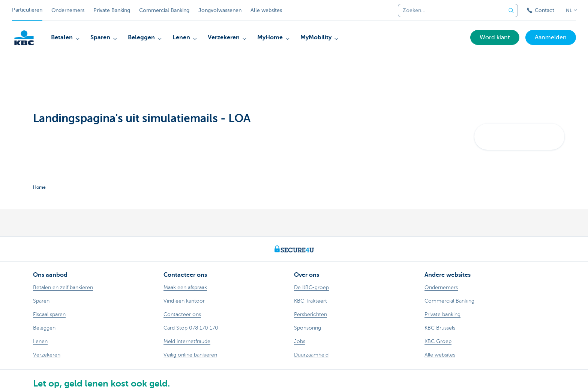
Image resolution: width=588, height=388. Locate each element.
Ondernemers (68, 10)
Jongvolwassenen (220, 10)
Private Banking (112, 10)
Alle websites (266, 10)
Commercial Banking (164, 10)
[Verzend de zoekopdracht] (511, 10)
